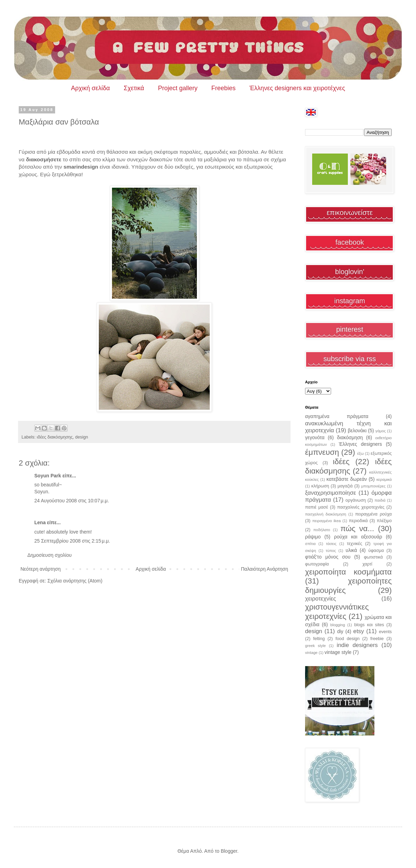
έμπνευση (322, 452)
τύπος (331, 551)
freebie (377, 639)
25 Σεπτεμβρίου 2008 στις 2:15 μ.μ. (72, 541)
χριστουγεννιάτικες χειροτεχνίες (337, 612)
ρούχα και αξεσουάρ (358, 537)
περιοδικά (358, 521)
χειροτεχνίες (320, 599)
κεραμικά (384, 479)
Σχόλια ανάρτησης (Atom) (75, 581)
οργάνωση (356, 500)
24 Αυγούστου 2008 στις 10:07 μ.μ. (72, 501)
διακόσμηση (350, 437)
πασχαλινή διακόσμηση (326, 514)
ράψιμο (313, 537)
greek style (315, 646)
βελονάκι (357, 431)
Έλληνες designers (360, 444)
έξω (360, 453)
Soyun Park (48, 476)
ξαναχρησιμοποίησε (331, 493)
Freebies (224, 88)
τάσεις (331, 544)
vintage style (338, 652)
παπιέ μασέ (317, 507)
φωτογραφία (317, 564)
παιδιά (380, 500)
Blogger (229, 851)
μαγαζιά (345, 486)
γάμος (381, 431)
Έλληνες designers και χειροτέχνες (297, 88)
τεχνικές (354, 544)
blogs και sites (369, 625)
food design (348, 639)
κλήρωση (320, 486)
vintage (311, 653)
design (82, 437)
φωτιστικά (374, 557)
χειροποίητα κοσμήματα (348, 572)
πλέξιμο (384, 521)
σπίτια (310, 544)
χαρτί (367, 564)
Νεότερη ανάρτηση (41, 569)
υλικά (351, 550)
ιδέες (341, 462)
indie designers (357, 645)
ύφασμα (376, 551)
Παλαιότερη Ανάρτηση (265, 569)
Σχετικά (134, 88)
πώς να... (357, 529)
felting (319, 639)
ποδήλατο (322, 530)
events (385, 632)
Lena (40, 522)
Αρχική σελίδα (90, 88)
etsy (359, 631)
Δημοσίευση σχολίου (50, 555)
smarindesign (81, 167)
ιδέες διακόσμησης (55, 437)
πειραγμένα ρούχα (374, 514)
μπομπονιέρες (373, 486)
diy (340, 631)
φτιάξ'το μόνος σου (328, 557)
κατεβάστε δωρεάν (347, 479)
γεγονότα (315, 437)
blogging (338, 625)
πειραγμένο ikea (327, 521)
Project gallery (178, 88)
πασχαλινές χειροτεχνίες (361, 507)
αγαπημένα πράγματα (337, 416)
